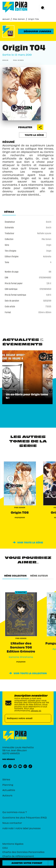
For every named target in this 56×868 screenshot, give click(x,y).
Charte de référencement (18, 856)
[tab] (9, 212)
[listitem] (5, 766)
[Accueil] (15, 7)
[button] (36, 31)
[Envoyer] (48, 718)
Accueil (6, 19)
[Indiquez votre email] (24, 718)
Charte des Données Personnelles (23, 852)
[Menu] (46, 8)
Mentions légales (13, 844)
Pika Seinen (19, 19)
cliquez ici (36, 711)
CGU (5, 848)
